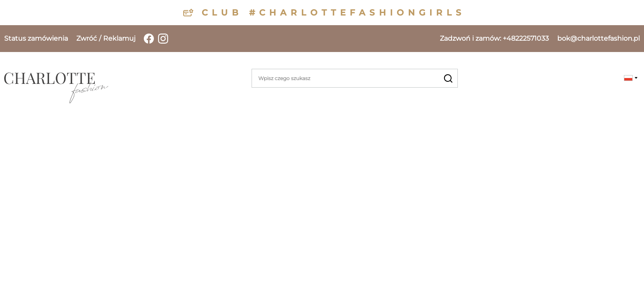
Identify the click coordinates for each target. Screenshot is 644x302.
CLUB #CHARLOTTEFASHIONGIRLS (334, 13)
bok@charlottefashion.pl (599, 38)
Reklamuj (119, 39)
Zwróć (87, 39)
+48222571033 (494, 38)
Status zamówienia (36, 39)
